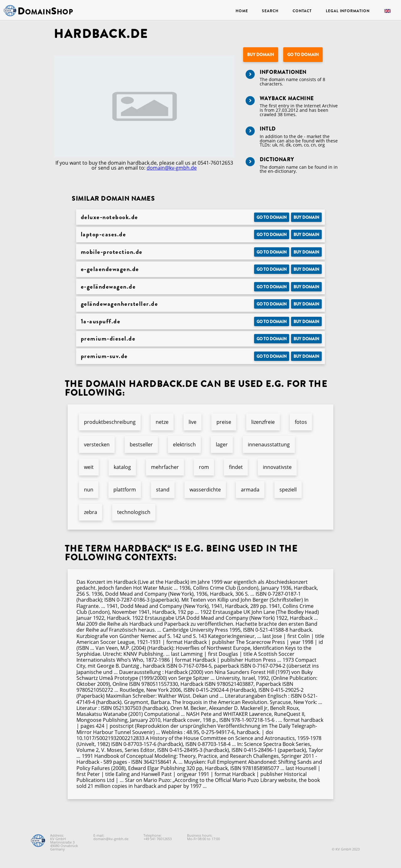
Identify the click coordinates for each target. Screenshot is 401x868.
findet (236, 467)
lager (222, 444)
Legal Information (348, 11)
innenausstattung (269, 444)
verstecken (97, 444)
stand (163, 490)
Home (242, 11)
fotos (301, 422)
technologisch (134, 512)
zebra (91, 512)
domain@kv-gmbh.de (172, 168)
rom (204, 467)
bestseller (141, 444)
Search (270, 11)
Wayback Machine (287, 98)
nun (89, 490)
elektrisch (184, 444)
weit (89, 467)
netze (162, 422)
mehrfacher (165, 467)
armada (250, 490)
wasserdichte (205, 490)
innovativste (277, 467)
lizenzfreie (263, 422)
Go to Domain (303, 55)
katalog (122, 467)
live (193, 422)
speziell (288, 490)
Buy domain (260, 55)
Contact (302, 11)
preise (224, 422)
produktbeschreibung (110, 422)
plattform (125, 490)
